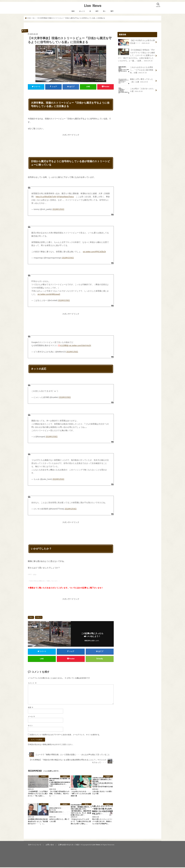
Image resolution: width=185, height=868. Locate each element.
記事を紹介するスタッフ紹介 (66, 845)
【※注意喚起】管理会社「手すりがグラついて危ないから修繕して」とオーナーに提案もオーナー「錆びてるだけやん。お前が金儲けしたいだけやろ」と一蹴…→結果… (136, 55)
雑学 (97, 11)
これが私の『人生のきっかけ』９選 (136, 89)
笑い (104, 11)
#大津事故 (64, 345)
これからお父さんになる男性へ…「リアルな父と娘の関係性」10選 (136, 69)
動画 (73, 11)
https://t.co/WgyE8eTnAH (46, 197)
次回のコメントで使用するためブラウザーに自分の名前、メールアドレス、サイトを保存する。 (65, 735)
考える (40, 617)
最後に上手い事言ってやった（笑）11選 (136, 80)
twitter (35, 574)
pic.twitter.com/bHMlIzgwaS (49, 294)
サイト (30, 726)
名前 (31, 708)
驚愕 (112, 11)
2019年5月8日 (58, 209)
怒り (32, 617)
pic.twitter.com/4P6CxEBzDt (94, 252)
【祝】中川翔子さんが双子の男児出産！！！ (136, 42)
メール (31, 717)
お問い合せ (48, 845)
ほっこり (82, 11)
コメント (32, 684)
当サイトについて (34, 845)
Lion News (93, 5)
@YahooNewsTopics (65, 197)
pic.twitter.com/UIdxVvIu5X (80, 345)
